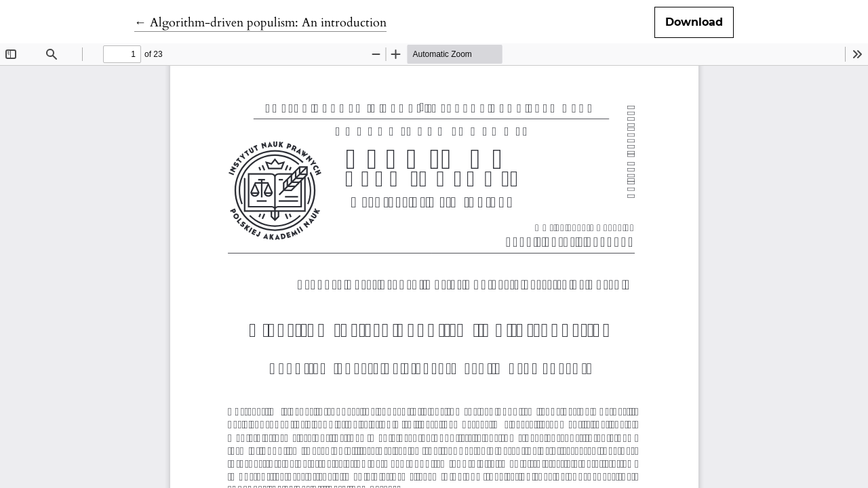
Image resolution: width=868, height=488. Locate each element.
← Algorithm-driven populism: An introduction (260, 23)
